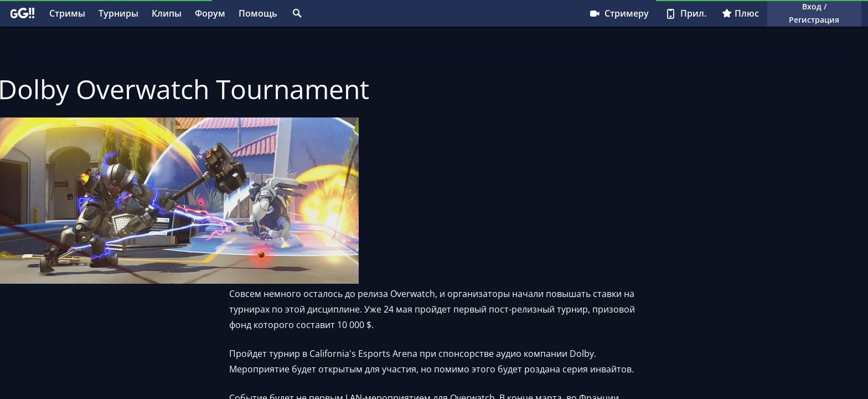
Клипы (167, 13)
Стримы (67, 13)
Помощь (258, 13)
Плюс (740, 13)
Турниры (118, 13)
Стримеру (619, 13)
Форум (210, 13)
